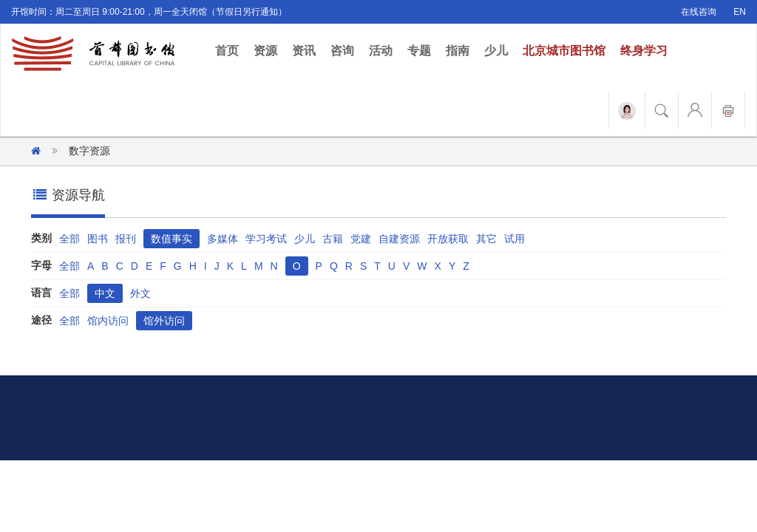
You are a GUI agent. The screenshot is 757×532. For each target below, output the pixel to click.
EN (740, 12)
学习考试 (266, 239)
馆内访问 (108, 321)
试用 (515, 239)
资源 (265, 51)
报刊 (126, 239)
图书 (98, 239)
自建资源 (399, 239)
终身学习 (644, 51)
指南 (458, 51)
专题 (419, 51)
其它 (486, 239)
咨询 (342, 51)
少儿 (496, 51)
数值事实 (172, 239)
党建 (361, 239)
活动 (381, 51)
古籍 (333, 239)
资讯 (304, 51)
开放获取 (448, 239)
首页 (231, 50)
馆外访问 (164, 321)
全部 (69, 239)
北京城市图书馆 (564, 51)
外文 (140, 293)
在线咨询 (699, 12)
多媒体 (223, 239)
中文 (105, 293)
